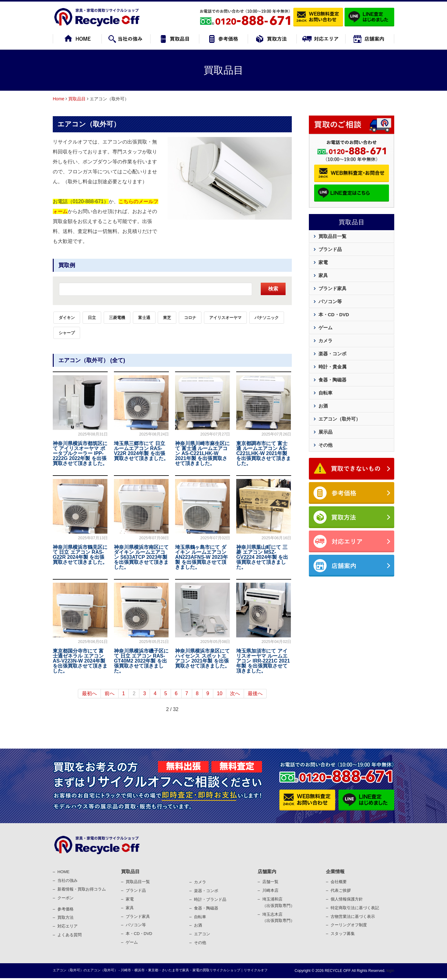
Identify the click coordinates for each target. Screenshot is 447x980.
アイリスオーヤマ (225, 318)
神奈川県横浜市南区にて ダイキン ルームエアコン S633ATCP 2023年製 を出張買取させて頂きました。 (141, 557)
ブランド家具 (332, 288)
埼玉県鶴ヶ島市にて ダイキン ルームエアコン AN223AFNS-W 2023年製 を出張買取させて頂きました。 (201, 557)
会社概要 (339, 882)
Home (59, 99)
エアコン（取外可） (89, 124)
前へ (110, 693)
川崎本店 (270, 890)
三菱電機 (117, 318)
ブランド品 (330, 249)
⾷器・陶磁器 (206, 908)
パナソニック (267, 318)
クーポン (65, 898)
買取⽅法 (65, 917)
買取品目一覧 (332, 236)
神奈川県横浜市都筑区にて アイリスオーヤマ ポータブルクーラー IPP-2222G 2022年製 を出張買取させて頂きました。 (80, 453)
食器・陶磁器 (332, 380)
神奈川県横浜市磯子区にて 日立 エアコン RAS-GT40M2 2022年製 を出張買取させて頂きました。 (141, 661)
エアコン (202, 934)
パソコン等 (330, 301)
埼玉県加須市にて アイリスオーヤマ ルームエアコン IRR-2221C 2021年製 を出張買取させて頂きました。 (263, 661)
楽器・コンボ (332, 354)
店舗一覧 (270, 882)
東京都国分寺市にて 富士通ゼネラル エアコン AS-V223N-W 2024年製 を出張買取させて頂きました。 (80, 661)
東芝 (167, 318)
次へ (235, 693)
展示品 (325, 432)
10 (220, 693)
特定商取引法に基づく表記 (355, 908)
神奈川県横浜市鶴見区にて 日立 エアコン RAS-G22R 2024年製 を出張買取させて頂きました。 (80, 555)
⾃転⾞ (200, 917)
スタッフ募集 (343, 934)
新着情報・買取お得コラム (82, 889)
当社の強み (68, 880)
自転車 (325, 393)
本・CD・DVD (334, 315)
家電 (323, 262)
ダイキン (67, 318)
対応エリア (68, 926)
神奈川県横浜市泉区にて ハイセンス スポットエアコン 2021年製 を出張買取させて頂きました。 (202, 658)
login (390, 971)
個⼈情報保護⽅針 (347, 899)
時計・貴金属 (332, 367)
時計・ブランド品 (210, 899)
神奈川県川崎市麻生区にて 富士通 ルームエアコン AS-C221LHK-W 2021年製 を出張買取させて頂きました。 (202, 453)
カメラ (325, 341)
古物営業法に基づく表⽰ (353, 916)
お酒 (323, 406)
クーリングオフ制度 (349, 925)
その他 (325, 445)
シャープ (67, 333)
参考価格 (65, 909)
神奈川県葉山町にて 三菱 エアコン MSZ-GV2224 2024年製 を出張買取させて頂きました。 (262, 557)
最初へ (89, 693)
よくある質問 (70, 935)
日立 (92, 318)
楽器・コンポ (206, 891)
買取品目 (77, 99)
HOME (63, 872)
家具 (323, 275)
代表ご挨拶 (341, 890)
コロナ (190, 318)
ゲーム (325, 328)
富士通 (144, 318)
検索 (273, 289)
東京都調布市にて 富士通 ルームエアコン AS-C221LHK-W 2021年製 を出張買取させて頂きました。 (264, 453)
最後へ (255, 693)
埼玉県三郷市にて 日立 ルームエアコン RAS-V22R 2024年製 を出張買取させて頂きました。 (141, 451)
